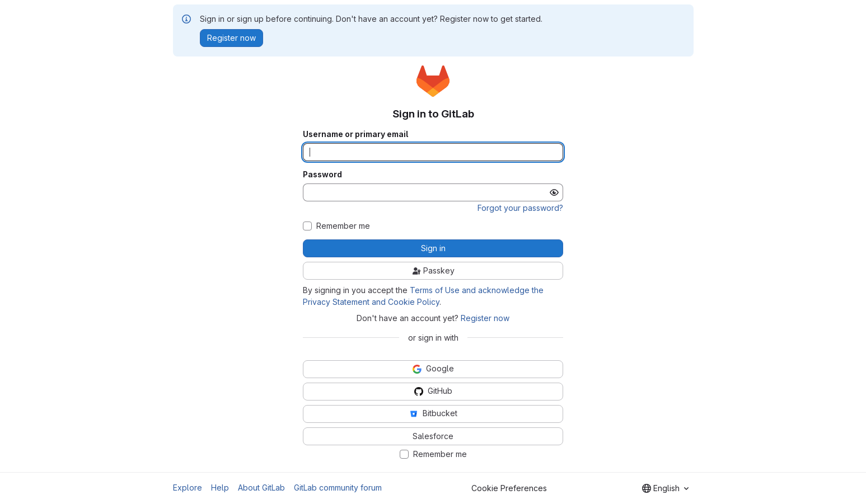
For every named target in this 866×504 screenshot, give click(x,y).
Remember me (343, 226)
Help (220, 487)
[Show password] (554, 192)
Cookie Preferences (509, 488)
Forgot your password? (520, 208)
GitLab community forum (338, 487)
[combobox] (665, 488)
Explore (188, 487)
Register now (485, 318)
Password (322, 175)
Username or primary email (355, 134)
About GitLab (261, 487)
